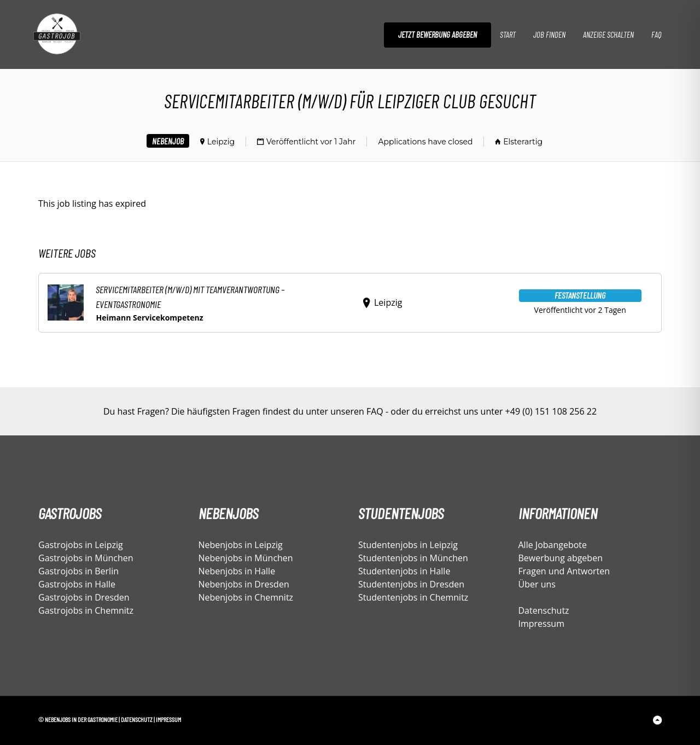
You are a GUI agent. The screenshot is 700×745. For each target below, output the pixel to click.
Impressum (541, 624)
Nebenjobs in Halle (237, 571)
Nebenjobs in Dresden (244, 584)
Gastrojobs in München (86, 558)
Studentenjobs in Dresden (411, 584)
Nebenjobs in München (246, 558)
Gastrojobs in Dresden (84, 597)
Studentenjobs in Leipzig (408, 545)
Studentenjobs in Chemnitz (413, 597)
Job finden (549, 34)
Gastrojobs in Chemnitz (86, 610)
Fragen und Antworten (564, 571)
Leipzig (221, 142)
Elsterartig (523, 142)
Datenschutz (544, 610)
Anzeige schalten (608, 34)
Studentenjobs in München (413, 558)
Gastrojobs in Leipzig (81, 545)
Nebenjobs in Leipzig (241, 545)
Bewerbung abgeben (561, 558)
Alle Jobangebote (553, 545)
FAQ (656, 34)
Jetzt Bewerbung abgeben (437, 34)
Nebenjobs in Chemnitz (246, 597)
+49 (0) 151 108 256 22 (551, 411)
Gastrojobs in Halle (77, 584)
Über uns (537, 584)
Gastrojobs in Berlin (78, 571)
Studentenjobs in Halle (404, 571)
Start (508, 34)
